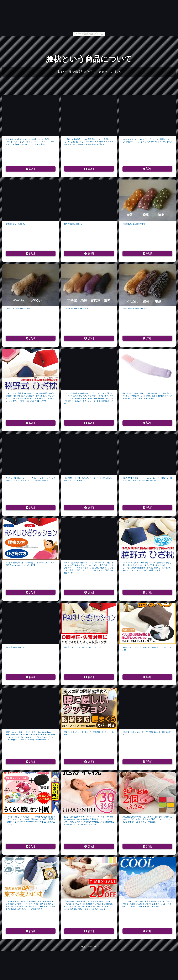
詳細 (31, 169)
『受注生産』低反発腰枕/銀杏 (134, 224)
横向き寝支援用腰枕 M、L (16, 647)
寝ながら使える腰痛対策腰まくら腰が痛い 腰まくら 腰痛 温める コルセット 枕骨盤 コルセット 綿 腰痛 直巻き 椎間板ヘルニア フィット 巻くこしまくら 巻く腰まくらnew (147, 396)
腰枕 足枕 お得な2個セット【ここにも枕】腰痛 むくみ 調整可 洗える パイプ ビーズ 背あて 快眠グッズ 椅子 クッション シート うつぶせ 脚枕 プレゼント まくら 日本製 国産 (147, 819)
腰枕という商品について (89, 59)
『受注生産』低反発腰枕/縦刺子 (18, 309)
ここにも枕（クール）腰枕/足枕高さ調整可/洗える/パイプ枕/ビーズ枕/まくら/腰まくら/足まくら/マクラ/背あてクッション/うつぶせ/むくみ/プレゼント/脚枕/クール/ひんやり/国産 (147, 904)
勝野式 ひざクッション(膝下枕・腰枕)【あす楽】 (83, 647)
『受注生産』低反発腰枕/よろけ (135, 309)
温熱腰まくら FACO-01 (15, 224)
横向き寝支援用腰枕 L (73, 224)
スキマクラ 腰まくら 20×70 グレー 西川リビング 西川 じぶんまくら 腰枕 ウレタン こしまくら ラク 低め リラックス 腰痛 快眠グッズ (147, 142)
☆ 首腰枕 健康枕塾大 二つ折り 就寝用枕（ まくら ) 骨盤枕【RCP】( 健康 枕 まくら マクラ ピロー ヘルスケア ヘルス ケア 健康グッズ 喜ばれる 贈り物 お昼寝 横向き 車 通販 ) (89, 142)
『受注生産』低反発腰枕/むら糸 (76, 309)
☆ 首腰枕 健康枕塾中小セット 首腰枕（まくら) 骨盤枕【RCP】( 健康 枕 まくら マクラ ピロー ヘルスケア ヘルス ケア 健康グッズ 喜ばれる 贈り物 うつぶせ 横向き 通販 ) (30, 142)
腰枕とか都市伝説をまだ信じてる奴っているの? (89, 72)
